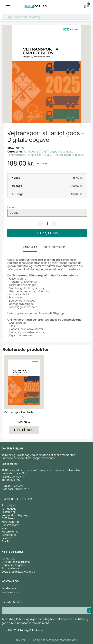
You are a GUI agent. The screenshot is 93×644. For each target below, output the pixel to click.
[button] (47, 233)
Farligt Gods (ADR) (35, 152)
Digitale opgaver (74, 155)
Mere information (55, 247)
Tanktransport (16, 155)
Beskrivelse (30, 247)
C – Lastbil (56, 155)
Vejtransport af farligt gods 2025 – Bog (32, 412)
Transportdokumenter (61, 152)
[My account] (85, 6)
